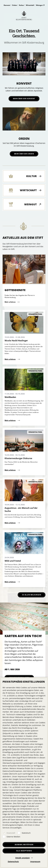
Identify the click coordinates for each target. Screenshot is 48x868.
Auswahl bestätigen (24, 845)
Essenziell (11, 833)
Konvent (7, 5)
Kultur (22, 5)
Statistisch (26, 833)
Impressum (35, 862)
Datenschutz (13, 862)
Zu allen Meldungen (32, 595)
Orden (15, 5)
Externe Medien (13, 837)
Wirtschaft (30, 5)
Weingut (39, 5)
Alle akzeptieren (24, 851)
